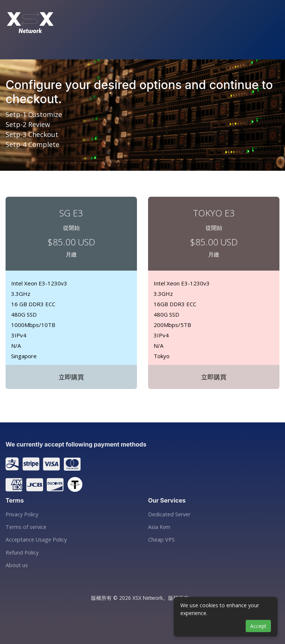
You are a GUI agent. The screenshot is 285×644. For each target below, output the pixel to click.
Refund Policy (22, 553)
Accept (258, 626)
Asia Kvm (159, 527)
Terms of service (26, 527)
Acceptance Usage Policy (36, 540)
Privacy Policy (22, 514)
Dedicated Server (169, 514)
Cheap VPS (161, 540)
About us (17, 565)
